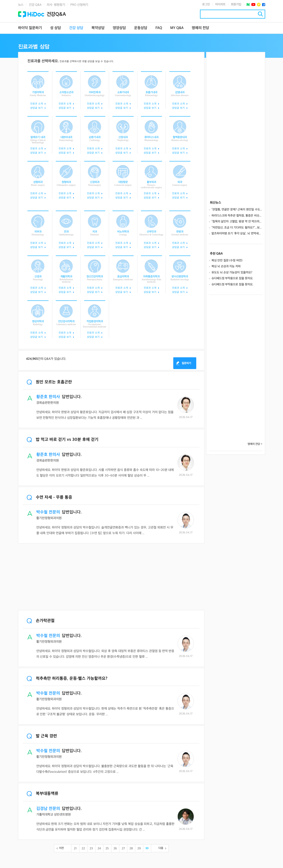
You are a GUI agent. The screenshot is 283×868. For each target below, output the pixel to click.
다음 (161, 848)
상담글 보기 (36, 108)
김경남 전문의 (48, 809)
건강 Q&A (35, 5)
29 (139, 849)
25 (107, 849)
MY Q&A (177, 28)
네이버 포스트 (248, 5)
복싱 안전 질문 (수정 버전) (227, 261)
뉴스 (21, 5)
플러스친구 (259, 5)
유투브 (253, 5)
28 (131, 849)
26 (115, 849)
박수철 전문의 (48, 512)
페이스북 (264, 5)
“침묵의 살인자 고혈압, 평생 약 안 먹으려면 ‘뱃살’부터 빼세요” (237, 222)
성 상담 (56, 28)
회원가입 (236, 4)
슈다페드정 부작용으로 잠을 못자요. (232, 278)
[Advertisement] (111, 577)
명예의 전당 (200, 28)
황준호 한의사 (48, 397)
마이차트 (220, 4)
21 (75, 849)
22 (83, 849)
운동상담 (141, 28)
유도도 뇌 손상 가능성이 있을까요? (232, 272)
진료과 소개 (36, 104)
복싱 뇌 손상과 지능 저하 (226, 266)
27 (123, 849)
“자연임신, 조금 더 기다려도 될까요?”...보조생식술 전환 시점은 (237, 228)
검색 (260, 14)
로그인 (206, 4)
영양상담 (119, 28)
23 (91, 849)
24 (99, 849)
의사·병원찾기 (56, 5)
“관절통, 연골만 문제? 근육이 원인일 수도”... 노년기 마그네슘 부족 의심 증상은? (237, 210)
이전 (61, 848)
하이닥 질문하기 (30, 28)
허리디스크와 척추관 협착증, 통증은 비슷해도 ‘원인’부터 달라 (237, 216)
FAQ (159, 28)
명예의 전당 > (255, 444)
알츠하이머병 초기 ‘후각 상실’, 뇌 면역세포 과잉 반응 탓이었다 (237, 234)
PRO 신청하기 (79, 5)
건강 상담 (76, 28)
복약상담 (98, 28)
